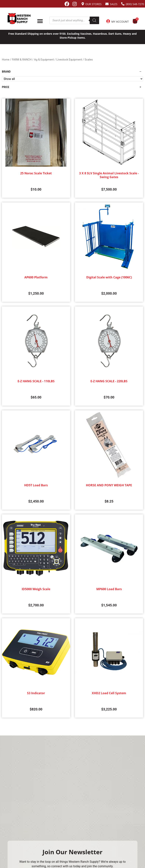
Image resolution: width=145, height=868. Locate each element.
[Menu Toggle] (40, 21)
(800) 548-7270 (135, 4)
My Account (120, 22)
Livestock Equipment (69, 60)
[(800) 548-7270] (123, 4)
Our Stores (93, 4)
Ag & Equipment (44, 60)
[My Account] (108, 21)
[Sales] (107, 4)
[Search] (94, 20)
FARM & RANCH (22, 60)
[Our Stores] (83, 4)
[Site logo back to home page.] (19, 19)
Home (6, 60)
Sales (114, 4)
